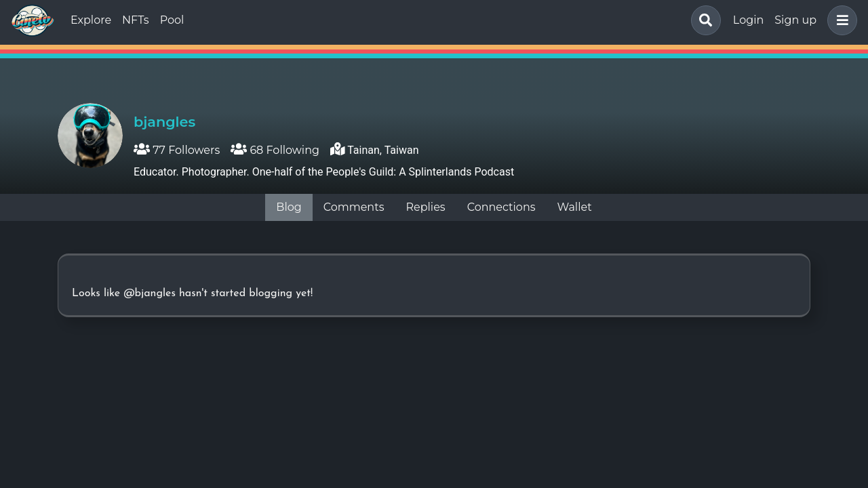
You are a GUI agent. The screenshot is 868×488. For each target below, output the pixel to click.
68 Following (275, 150)
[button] (840, 20)
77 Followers (177, 150)
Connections (501, 207)
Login (748, 20)
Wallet (575, 207)
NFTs (136, 20)
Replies (425, 207)
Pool (172, 20)
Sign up (795, 20)
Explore (91, 20)
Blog (289, 207)
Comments (354, 207)
